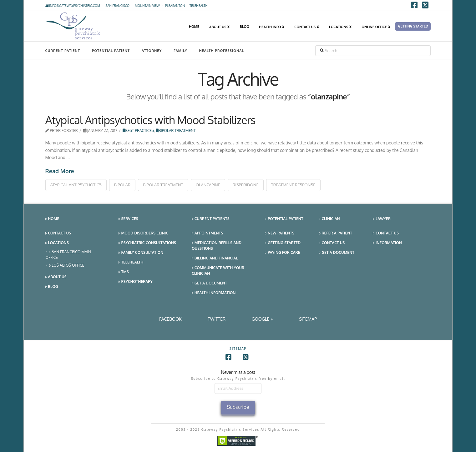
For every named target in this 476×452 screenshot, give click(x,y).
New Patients (280, 233)
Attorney (152, 51)
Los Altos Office (67, 266)
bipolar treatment (163, 185)
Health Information (214, 293)
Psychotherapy (136, 282)
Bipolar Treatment (176, 131)
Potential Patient (111, 51)
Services (128, 219)
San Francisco (117, 6)
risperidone (246, 185)
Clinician (329, 219)
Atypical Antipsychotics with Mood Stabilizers (150, 120)
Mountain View (147, 6)
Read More (60, 171)
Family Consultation (141, 253)
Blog (52, 287)
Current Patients (211, 219)
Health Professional (221, 51)
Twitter (217, 319)
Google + (262, 319)
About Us (56, 277)
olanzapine (208, 185)
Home (52, 219)
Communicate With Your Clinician (218, 271)
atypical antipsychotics (76, 185)
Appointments (207, 233)
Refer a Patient (336, 233)
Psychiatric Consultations (147, 243)
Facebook (170, 319)
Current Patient (63, 51)
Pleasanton (175, 6)
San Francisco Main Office (68, 255)
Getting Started (283, 243)
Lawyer (382, 219)
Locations (57, 243)
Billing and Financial (215, 258)
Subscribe (238, 407)
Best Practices (138, 131)
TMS (124, 272)
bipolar (122, 185)
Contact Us (58, 233)
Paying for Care (282, 253)
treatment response (293, 185)
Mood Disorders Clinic (143, 233)
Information (387, 243)
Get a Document (209, 283)
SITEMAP (308, 319)
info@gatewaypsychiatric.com (73, 6)
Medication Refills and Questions (217, 246)
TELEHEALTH (199, 6)
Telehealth (131, 262)
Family (180, 51)
